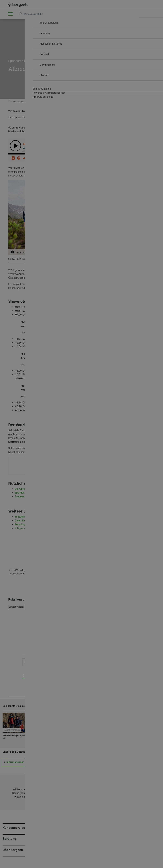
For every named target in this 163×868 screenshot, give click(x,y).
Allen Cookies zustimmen (113, 166)
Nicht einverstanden (50, 166)
